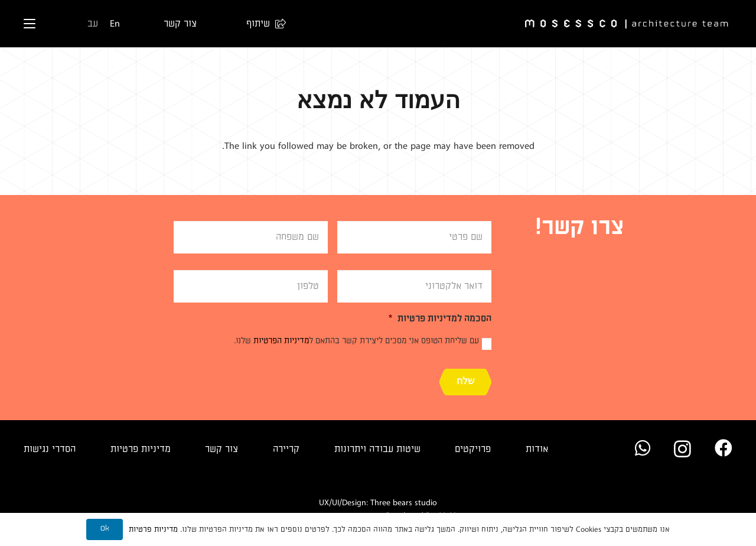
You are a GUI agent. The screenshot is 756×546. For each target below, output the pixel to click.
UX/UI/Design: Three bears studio (378, 503)
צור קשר (221, 449)
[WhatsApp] (643, 448)
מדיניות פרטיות (141, 449)
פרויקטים (473, 449)
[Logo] (627, 24)
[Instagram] (682, 449)
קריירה (286, 449)
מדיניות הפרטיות (281, 341)
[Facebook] (724, 448)
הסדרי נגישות (50, 449)
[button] (260, 24)
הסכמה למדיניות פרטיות (440, 318)
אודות (537, 449)
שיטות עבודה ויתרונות (377, 449)
